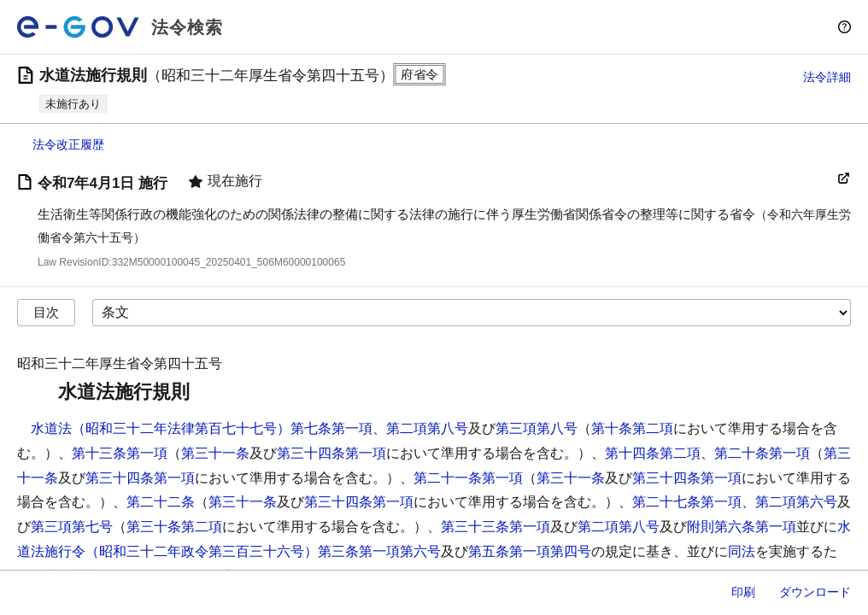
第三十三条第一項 (496, 527)
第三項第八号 (537, 428)
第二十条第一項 (762, 453)
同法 (742, 551)
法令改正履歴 (68, 144)
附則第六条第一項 (742, 527)
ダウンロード (815, 592)
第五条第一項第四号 (530, 551)
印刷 (743, 592)
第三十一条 (215, 453)
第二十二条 (161, 502)
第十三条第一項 (120, 453)
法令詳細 (827, 77)
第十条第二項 (632, 428)
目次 (46, 312)
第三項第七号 (72, 527)
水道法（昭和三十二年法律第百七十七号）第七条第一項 (202, 428)
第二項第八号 (427, 428)
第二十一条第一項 (468, 478)
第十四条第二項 (653, 453)
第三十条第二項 (174, 527)
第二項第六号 (796, 502)
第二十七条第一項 (687, 502)
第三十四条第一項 (331, 453)
